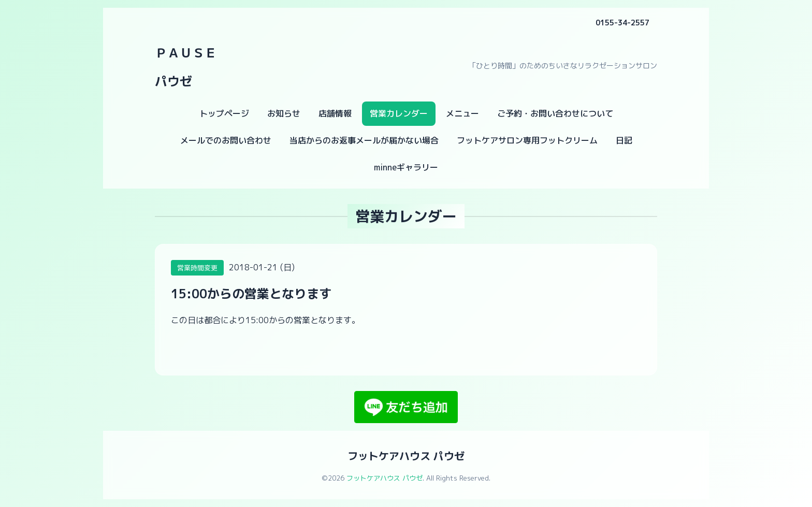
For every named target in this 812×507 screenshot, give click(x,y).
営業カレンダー (399, 113)
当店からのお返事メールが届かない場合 (364, 140)
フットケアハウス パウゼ (406, 456)
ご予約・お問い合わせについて (555, 113)
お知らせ (284, 113)
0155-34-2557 (622, 23)
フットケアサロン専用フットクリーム (527, 140)
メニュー (462, 113)
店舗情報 (335, 113)
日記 (624, 140)
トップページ (224, 113)
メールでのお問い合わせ (226, 140)
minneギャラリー (406, 167)
